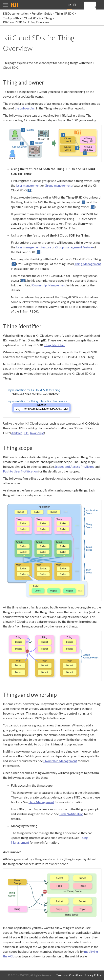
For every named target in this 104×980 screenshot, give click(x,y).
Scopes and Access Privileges (74, 466)
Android (17, 433)
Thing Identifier (54, 345)
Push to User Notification (20, 471)
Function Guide (42, 13)
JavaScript (37, 433)
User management (28, 185)
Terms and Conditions (69, 975)
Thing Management (88, 264)
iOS (26, 433)
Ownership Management (49, 285)
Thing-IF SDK (64, 13)
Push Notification (71, 814)
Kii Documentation (16, 13)
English (69, 6)
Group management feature (74, 247)
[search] (95, 7)
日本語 (75, 6)
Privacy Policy (93, 975)
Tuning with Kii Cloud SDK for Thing (27, 18)
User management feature (33, 247)
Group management (58, 185)
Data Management (41, 802)
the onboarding (25, 108)
